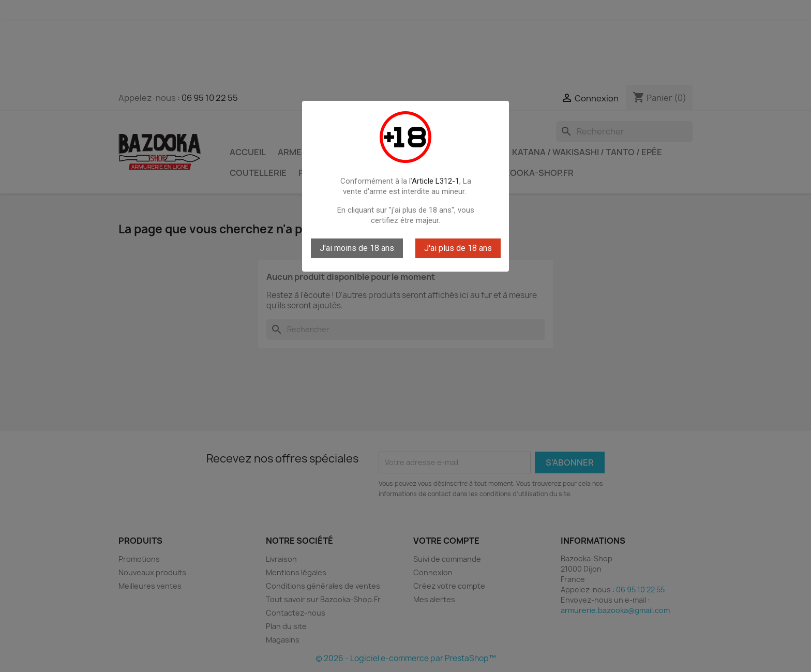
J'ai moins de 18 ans (357, 248)
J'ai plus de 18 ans (458, 248)
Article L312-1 (435, 181)
